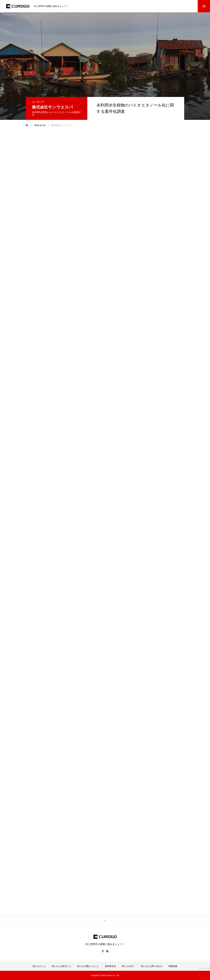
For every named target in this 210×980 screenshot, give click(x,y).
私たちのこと (39, 966)
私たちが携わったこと (88, 966)
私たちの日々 (128, 966)
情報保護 (173, 966)
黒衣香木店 (110, 966)
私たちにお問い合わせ (152, 966)
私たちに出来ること (61, 966)
